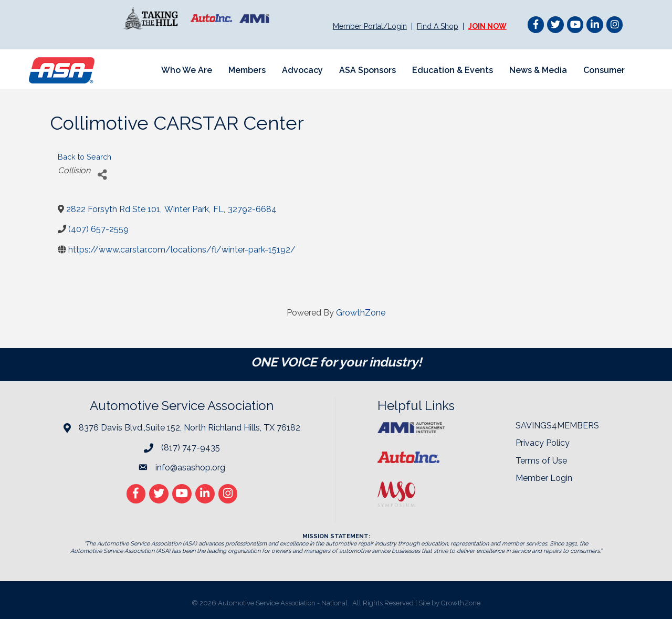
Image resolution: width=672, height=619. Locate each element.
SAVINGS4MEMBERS (557, 426)
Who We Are (187, 70)
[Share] (102, 175)
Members (247, 70)
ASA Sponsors (367, 70)
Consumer (604, 70)
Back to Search (85, 157)
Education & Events (453, 70)
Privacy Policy (543, 443)
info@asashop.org (190, 468)
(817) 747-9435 (191, 448)
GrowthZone (361, 313)
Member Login (544, 478)
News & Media (538, 70)
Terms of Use (541, 461)
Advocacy (302, 70)
